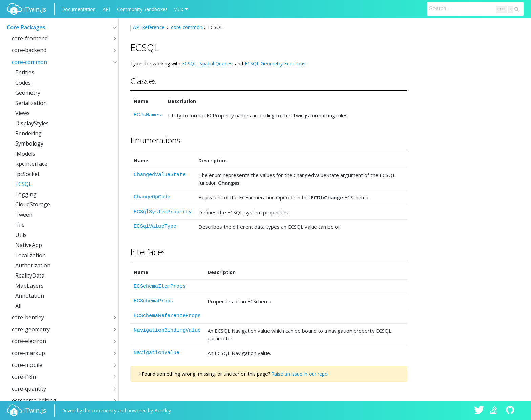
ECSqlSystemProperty (163, 212)
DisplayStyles (32, 123)
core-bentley (28, 317)
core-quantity (29, 389)
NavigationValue (157, 353)
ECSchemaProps (154, 301)
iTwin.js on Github (511, 411)
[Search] (475, 9)
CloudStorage (33, 204)
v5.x (179, 9)
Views (23, 113)
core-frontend (30, 38)
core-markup (28, 353)
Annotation (30, 296)
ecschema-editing (34, 400)
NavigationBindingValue (167, 330)
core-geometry (31, 329)
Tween (24, 215)
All (18, 306)
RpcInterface (31, 164)
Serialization (31, 103)
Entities (25, 72)
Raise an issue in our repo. (300, 374)
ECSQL (24, 184)
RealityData (30, 275)
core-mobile (27, 365)
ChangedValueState (160, 175)
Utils (21, 235)
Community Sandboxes (142, 9)
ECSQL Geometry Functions (275, 63)
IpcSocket (27, 174)
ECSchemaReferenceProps (167, 316)
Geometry (28, 93)
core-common (29, 62)
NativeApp (29, 245)
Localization (30, 255)
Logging (26, 194)
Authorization (33, 265)
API (106, 9)
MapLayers (29, 286)
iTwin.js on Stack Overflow (495, 411)
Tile (20, 225)
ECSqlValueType (155, 227)
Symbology (29, 143)
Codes (23, 83)
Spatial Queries (216, 63)
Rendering (28, 133)
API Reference (149, 27)
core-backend (29, 50)
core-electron (29, 341)
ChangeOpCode (152, 197)
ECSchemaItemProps (160, 286)
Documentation (79, 9)
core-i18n (24, 377)
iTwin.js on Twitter (479, 411)
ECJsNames (147, 115)
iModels (25, 154)
